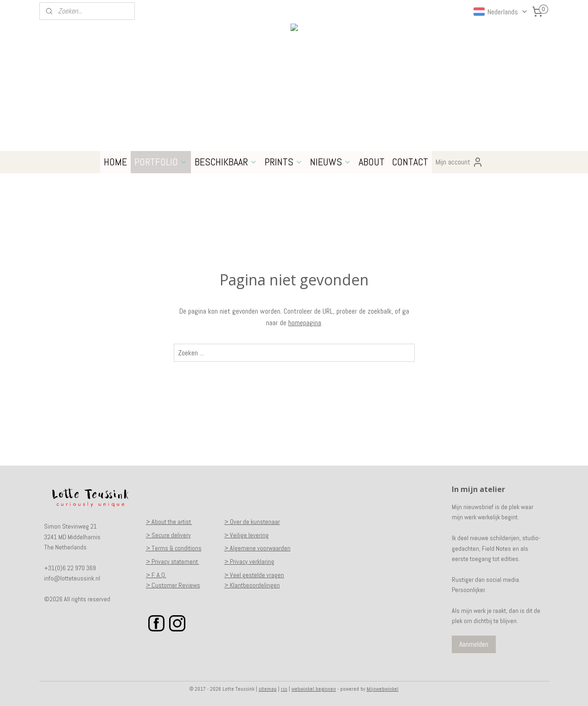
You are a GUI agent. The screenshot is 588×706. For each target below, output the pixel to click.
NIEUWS (331, 162)
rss (284, 689)
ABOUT (372, 162)
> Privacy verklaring (249, 561)
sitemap (268, 689)
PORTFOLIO (161, 162)
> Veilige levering (247, 535)
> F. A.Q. (156, 575)
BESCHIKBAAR (226, 162)
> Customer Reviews (173, 585)
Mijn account (459, 162)
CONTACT (410, 162)
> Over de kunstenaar (252, 522)
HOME (115, 162)
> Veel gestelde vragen (254, 575)
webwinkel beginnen (314, 689)
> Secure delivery (168, 535)
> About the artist (169, 522)
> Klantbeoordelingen (252, 585)
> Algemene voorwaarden (257, 548)
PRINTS (284, 162)
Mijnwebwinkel (383, 689)
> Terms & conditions (174, 548)
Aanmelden (474, 644)
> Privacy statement (173, 561)
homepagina (305, 323)
